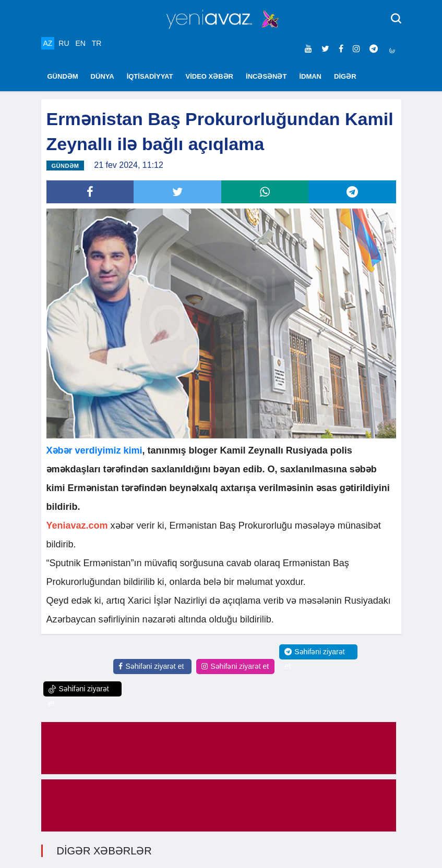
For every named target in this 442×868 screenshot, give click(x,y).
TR (97, 43)
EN (80, 43)
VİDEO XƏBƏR (210, 76)
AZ (48, 43)
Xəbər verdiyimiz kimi (94, 451)
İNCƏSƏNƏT (266, 76)
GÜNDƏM (63, 76)
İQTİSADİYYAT (150, 76)
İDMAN (310, 76)
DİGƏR (345, 76)
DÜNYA (103, 76)
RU (64, 43)
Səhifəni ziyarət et (151, 667)
